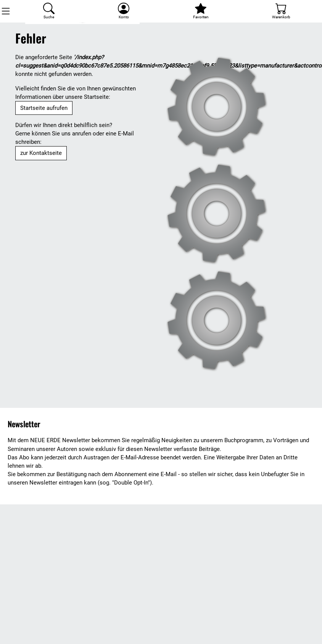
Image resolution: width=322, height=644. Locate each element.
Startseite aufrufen (44, 108)
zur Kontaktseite (41, 153)
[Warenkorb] (281, 11)
